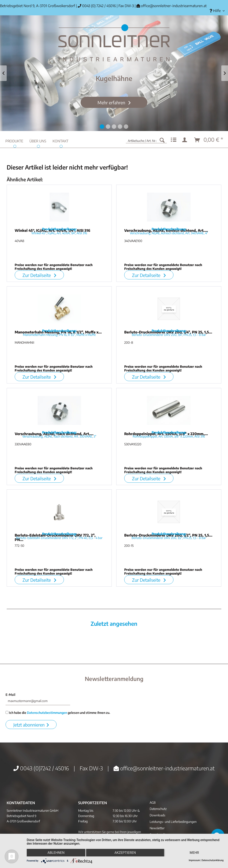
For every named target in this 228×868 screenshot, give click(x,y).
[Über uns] (38, 140)
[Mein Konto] (185, 140)
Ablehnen (56, 853)
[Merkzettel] (174, 140)
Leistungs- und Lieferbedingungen (173, 822)
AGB (153, 802)
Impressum (194, 860)
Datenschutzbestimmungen (47, 713)
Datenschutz (158, 809)
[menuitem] (217, 11)
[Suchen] (162, 140)
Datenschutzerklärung (213, 860)
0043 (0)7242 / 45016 (41, 768)
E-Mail (10, 695)
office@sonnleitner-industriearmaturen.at (174, 6)
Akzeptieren (125, 853)
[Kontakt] (60, 140)
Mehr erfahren (112, 102)
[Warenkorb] (209, 140)
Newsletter (157, 828)
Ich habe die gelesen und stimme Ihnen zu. (58, 713)
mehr (194, 853)
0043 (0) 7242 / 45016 (97, 6)
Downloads (157, 815)
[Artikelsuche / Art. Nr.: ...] (146, 140)
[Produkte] (14, 140)
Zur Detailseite (39, 275)
